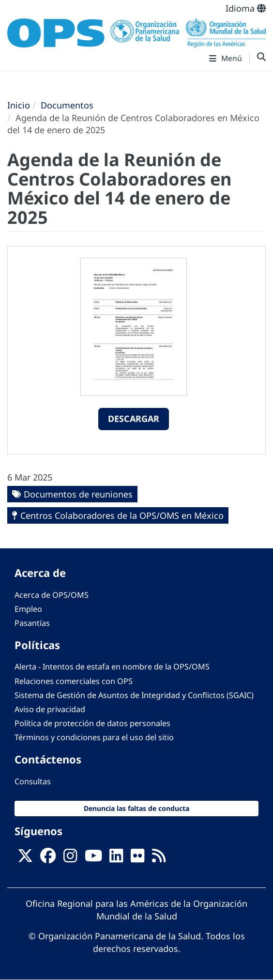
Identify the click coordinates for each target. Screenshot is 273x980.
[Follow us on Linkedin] (116, 858)
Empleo (28, 609)
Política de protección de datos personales (92, 723)
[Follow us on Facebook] (48, 858)
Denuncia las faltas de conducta (136, 808)
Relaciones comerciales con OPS (74, 681)
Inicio (19, 105)
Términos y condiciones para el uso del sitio (94, 737)
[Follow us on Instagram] (70, 858)
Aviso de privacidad (50, 709)
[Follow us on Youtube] (93, 858)
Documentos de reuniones (78, 494)
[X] (25, 858)
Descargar (134, 419)
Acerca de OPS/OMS (52, 595)
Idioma (246, 8)
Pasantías (32, 623)
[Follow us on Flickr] (137, 858)
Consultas (33, 781)
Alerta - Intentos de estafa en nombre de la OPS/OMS (112, 667)
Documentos (67, 105)
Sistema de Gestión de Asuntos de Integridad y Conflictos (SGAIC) (134, 695)
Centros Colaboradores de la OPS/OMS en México (122, 515)
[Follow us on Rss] (159, 858)
